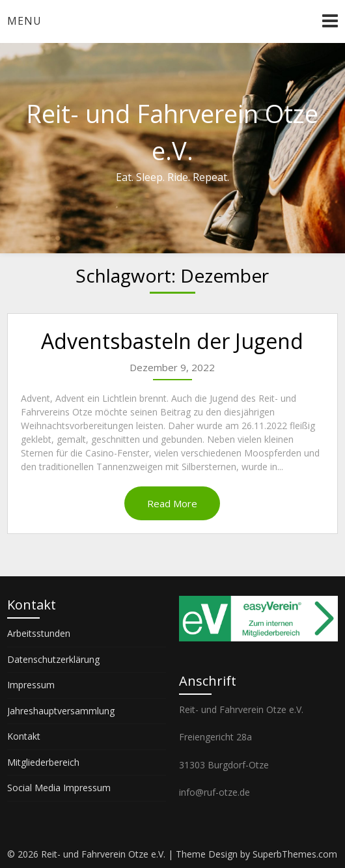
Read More (172, 503)
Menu (24, 21)
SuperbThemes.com (295, 854)
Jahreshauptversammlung (61, 711)
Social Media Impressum (59, 788)
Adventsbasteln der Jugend (172, 341)
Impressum (31, 685)
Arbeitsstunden (39, 633)
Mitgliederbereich (43, 762)
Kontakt (24, 736)
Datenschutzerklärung (53, 659)
